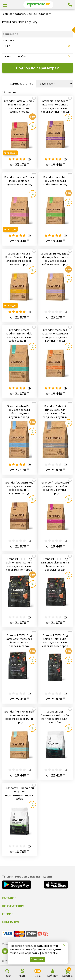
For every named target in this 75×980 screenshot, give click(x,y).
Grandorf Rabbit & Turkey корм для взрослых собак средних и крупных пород (55, 412)
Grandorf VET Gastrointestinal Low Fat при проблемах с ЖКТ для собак (55, 717)
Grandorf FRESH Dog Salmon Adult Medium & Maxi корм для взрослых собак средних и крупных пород (55, 564)
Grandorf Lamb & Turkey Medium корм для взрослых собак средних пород (19, 106)
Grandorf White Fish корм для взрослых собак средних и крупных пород (19, 412)
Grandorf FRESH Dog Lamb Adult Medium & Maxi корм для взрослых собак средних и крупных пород (19, 641)
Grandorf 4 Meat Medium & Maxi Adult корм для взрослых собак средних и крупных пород (19, 335)
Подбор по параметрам (38, 68)
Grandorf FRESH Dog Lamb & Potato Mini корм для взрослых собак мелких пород (55, 641)
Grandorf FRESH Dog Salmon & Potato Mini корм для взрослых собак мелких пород (19, 564)
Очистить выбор (38, 56)
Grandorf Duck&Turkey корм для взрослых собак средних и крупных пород (19, 488)
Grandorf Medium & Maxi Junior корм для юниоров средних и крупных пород (55, 335)
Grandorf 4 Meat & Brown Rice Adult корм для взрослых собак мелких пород (19, 259)
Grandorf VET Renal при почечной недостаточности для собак (19, 793)
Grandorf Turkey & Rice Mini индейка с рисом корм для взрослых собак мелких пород (55, 259)
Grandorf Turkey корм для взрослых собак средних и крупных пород (55, 488)
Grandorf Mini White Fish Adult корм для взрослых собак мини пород (19, 717)
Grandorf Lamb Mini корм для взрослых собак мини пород (55, 181)
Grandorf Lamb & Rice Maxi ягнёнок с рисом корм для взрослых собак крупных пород (55, 106)
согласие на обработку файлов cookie (34, 953)
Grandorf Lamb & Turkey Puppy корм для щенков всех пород (19, 181)
